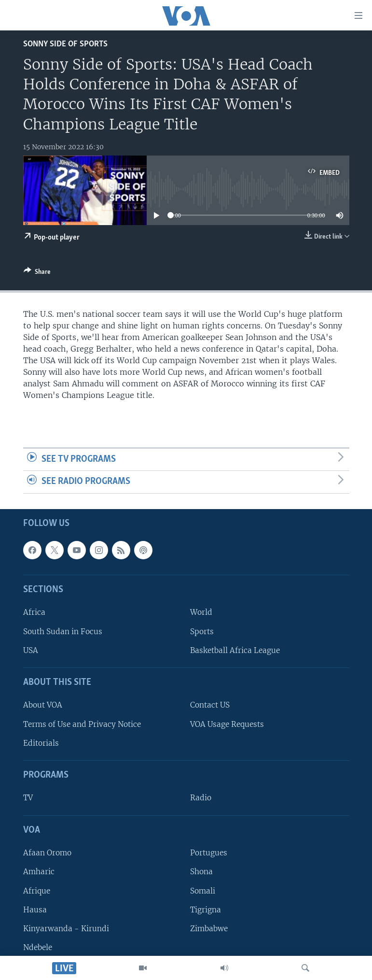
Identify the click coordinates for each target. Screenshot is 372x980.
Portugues (209, 853)
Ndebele (38, 947)
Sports (202, 631)
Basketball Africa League (235, 650)
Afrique (37, 890)
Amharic (39, 872)
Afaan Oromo (47, 853)
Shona (201, 872)
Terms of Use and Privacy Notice (82, 724)
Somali (203, 890)
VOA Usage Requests (227, 724)
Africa (34, 612)
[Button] (37, 273)
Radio (201, 798)
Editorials (41, 743)
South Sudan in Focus (63, 631)
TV (28, 798)
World (201, 612)
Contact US (210, 705)
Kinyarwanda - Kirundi (66, 929)
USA (31, 650)
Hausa (35, 910)
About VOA (43, 705)
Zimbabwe (209, 929)
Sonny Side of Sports (65, 44)
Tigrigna (206, 910)
